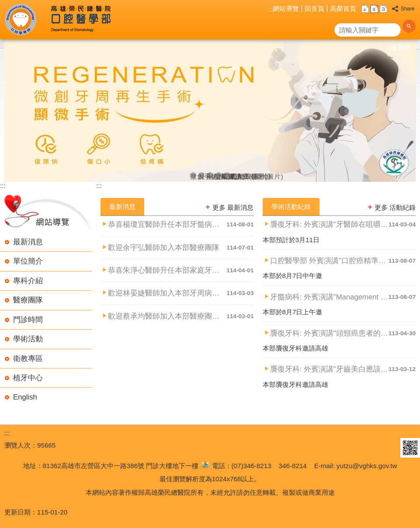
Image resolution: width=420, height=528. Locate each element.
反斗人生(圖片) (201, 175)
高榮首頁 (343, 9)
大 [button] (384, 9)
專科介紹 (28, 281)
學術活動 (28, 339)
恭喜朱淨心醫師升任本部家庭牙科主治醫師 (167, 270)
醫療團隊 (28, 300)
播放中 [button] (401, 48)
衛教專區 (28, 359)
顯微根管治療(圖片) (210, 175)
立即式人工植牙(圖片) (219, 175)
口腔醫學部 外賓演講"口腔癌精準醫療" (329, 261)
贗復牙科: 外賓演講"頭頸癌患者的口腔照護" (329, 333)
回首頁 (314, 9)
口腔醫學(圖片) (227, 175)
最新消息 (28, 242)
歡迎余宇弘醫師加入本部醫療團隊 (164, 248)
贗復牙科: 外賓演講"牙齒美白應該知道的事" (329, 369)
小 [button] (365, 9)
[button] (409, 30)
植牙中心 (28, 378)
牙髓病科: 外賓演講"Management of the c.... (329, 297)
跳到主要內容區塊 (5, 5)
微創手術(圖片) (193, 175)
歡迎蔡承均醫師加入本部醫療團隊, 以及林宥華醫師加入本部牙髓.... (167, 316)
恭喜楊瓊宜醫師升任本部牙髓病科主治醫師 (167, 224)
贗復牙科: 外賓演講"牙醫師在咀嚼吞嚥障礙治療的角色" (329, 224)
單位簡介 (28, 261)
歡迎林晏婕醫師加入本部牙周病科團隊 (167, 293)
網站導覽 (286, 9)
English (25, 397)
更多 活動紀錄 (395, 207)
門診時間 (28, 320)
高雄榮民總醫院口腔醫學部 (80, 20)
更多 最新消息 (233, 207)
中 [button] (374, 9)
